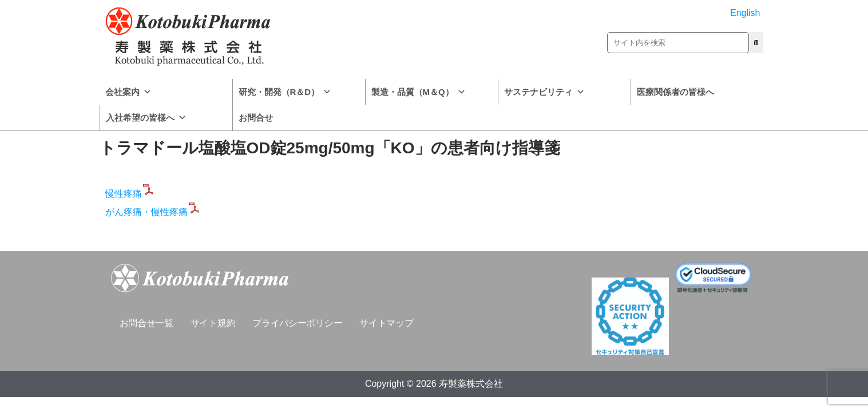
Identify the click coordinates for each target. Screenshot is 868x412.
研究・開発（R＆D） (285, 92)
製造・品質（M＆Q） (419, 92)
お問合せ (256, 118)
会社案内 (128, 92)
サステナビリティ (544, 92)
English (745, 13)
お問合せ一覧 (146, 323)
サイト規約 (213, 323)
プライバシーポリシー (297, 323)
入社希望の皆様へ (146, 118)
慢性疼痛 (130, 194)
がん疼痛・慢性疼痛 (153, 212)
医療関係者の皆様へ (675, 92)
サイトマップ (386, 323)
